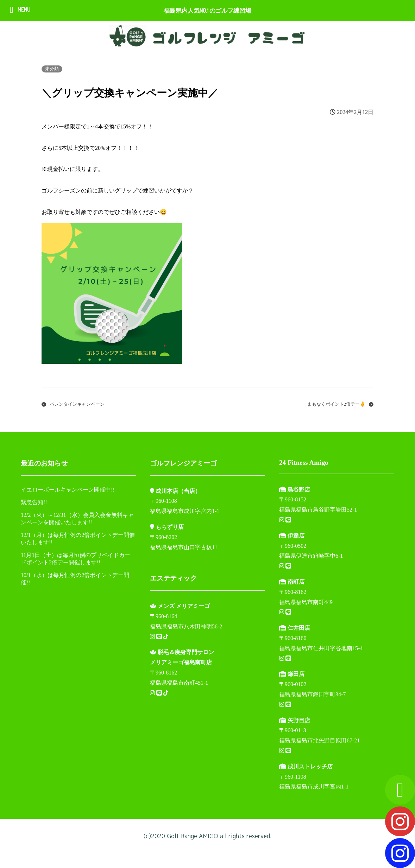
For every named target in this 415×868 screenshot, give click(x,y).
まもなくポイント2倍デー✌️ (336, 404)
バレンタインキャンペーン (77, 404)
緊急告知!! (34, 502)
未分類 (52, 69)
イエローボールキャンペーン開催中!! (68, 490)
